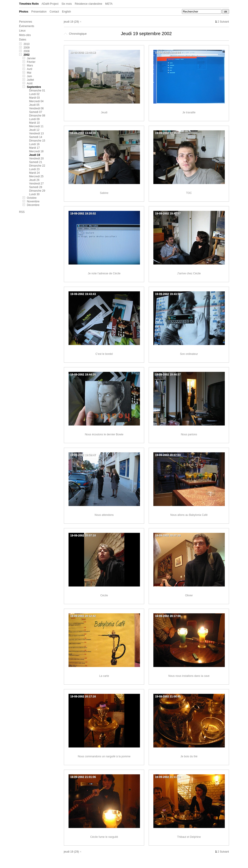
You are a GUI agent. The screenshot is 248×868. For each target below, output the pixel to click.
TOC (189, 193)
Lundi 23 (34, 169)
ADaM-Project (50, 4)
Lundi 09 (34, 119)
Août (30, 83)
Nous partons (189, 434)
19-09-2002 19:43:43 (83, 294)
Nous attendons (104, 515)
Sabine (104, 193)
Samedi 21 (36, 162)
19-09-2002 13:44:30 (83, 133)
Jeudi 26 (34, 180)
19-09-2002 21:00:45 (168, 697)
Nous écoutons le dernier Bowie (104, 434)
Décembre (33, 205)
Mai (29, 73)
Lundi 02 (34, 94)
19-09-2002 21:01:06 (83, 777)
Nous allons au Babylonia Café (189, 515)
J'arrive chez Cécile (189, 273)
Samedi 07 (36, 112)
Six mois (67, 4)
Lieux (22, 31)
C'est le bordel (104, 354)
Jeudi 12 (34, 130)
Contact (54, 12)
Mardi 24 (35, 173)
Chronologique (75, 34)
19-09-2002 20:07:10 (83, 536)
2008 (27, 51)
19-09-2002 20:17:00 (168, 616)
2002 (27, 55)
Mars (30, 66)
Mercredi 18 (36, 151)
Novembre (33, 201)
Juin (29, 76)
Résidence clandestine (89, 4)
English (67, 12)
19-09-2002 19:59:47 (83, 455)
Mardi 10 (35, 123)
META (109, 4)
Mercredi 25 (36, 176)
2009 (27, 48)
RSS (22, 212)
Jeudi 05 (34, 105)
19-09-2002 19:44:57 (168, 375)
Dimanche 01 (37, 91)
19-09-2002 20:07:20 (168, 536)
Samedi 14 (36, 137)
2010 (27, 44)
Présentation (39, 12)
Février (31, 62)
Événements (27, 26)
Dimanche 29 (37, 191)
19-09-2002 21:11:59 (168, 777)
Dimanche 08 (37, 116)
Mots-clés (25, 35)
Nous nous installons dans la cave (189, 676)
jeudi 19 (69, 22)
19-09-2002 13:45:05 (168, 133)
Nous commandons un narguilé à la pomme (104, 756)
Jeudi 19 (35, 155)
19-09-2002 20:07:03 (168, 455)
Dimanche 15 (37, 141)
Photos (24, 12)
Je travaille (189, 112)
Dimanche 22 (37, 166)
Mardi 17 (35, 148)
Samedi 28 (36, 187)
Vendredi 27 (36, 184)
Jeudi (104, 112)
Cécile (104, 595)
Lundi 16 (34, 144)
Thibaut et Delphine (189, 837)
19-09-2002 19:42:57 (168, 214)
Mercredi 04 (36, 101)
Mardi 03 (35, 98)
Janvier (31, 58)
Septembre (34, 87)
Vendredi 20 (36, 159)
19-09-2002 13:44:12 (83, 53)
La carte (104, 676)
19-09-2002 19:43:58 (168, 294)
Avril (30, 69)
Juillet (30, 80)
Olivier (189, 595)
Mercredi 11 (36, 126)
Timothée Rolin (29, 4)
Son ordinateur (189, 354)
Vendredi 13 (36, 133)
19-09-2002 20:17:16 (83, 697)
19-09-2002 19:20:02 (83, 214)
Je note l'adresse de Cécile (104, 273)
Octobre (32, 198)
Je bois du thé (189, 756)
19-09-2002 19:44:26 (83, 375)
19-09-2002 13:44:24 (168, 53)
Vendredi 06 (36, 108)
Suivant (224, 22)
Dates (23, 40)
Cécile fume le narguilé (104, 837)
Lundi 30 (34, 194)
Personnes (26, 22)
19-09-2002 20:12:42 (83, 616)
